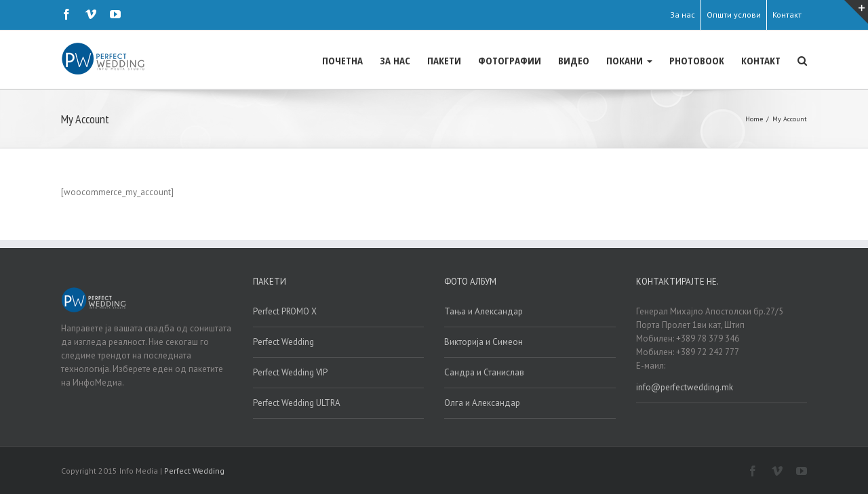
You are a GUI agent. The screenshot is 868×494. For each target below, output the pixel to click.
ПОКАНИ (629, 60)
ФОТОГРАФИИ (510, 60)
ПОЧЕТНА (342, 60)
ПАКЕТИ (444, 60)
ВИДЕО (574, 60)
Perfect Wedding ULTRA (297, 402)
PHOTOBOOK (697, 60)
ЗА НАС (395, 60)
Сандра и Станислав (484, 372)
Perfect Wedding (283, 341)
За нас (683, 15)
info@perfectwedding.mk (685, 387)
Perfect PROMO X (285, 311)
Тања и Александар (484, 311)
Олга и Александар (482, 402)
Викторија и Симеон (484, 341)
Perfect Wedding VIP (290, 372)
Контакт (787, 15)
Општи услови (734, 15)
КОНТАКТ (761, 60)
